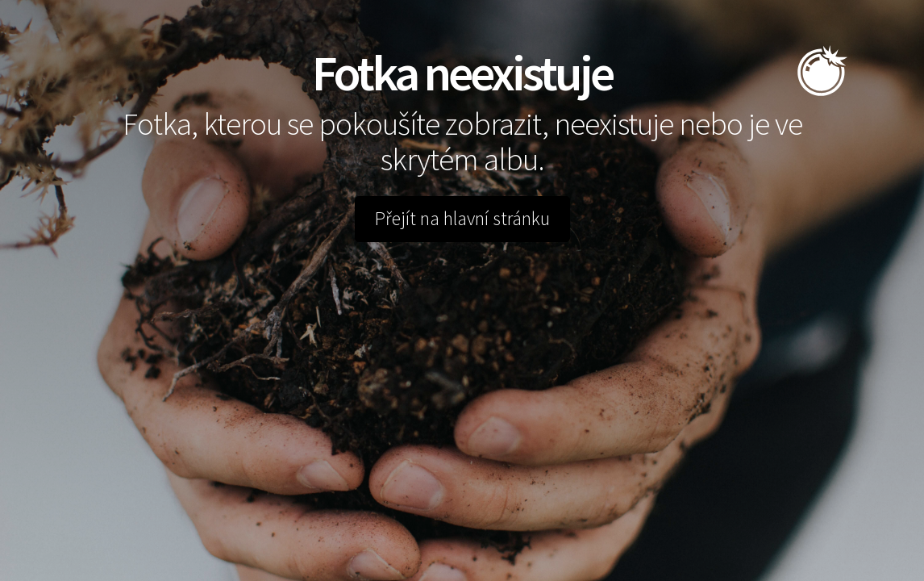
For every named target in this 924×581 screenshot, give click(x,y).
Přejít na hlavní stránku (462, 219)
